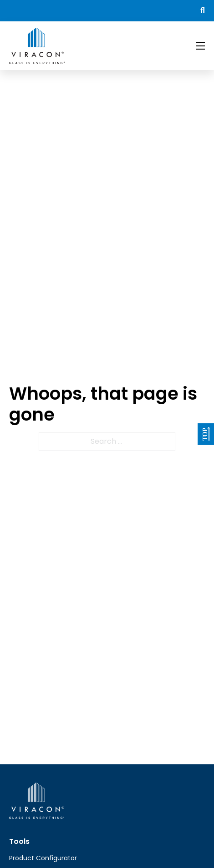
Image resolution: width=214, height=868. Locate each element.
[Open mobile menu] (200, 46)
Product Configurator (43, 858)
